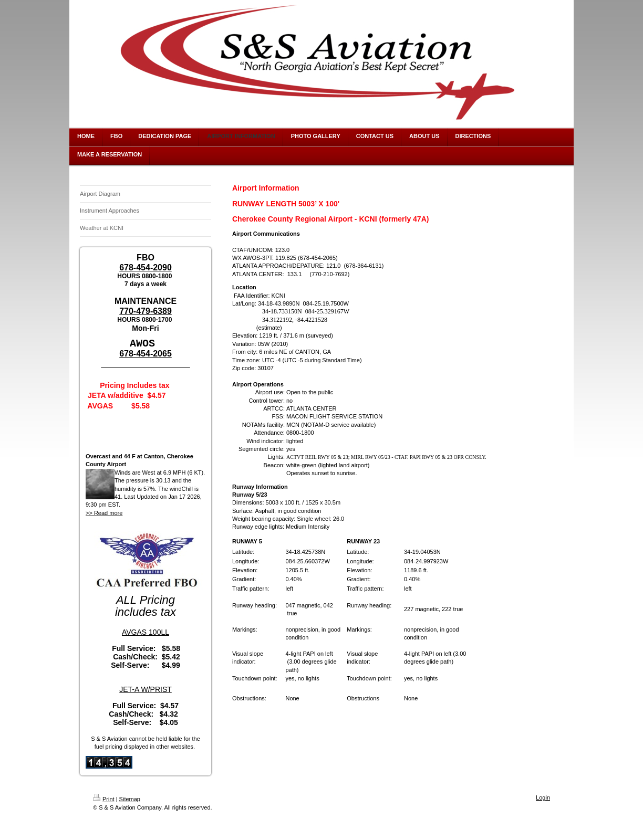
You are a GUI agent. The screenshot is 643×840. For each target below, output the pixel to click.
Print (104, 799)
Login (543, 797)
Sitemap (130, 799)
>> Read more (104, 512)
